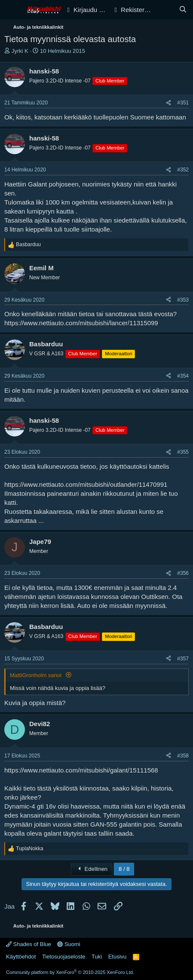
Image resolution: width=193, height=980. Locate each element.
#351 (183, 103)
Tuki (97, 957)
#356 (183, 573)
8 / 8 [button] (124, 869)
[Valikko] (12, 10)
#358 (183, 756)
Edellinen (92, 869)
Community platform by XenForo (70, 972)
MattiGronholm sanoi (37, 675)
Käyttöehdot (21, 957)
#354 (183, 376)
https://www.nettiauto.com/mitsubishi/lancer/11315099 (81, 323)
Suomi (69, 944)
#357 (183, 659)
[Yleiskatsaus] (166, 10)
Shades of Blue (29, 944)
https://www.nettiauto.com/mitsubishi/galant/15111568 (81, 770)
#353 (183, 300)
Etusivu (118, 957)
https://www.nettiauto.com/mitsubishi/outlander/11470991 (86, 484)
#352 (183, 170)
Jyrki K (20, 51)
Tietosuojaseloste (64, 957)
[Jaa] (168, 103)
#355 (183, 452)
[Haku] (183, 10)
